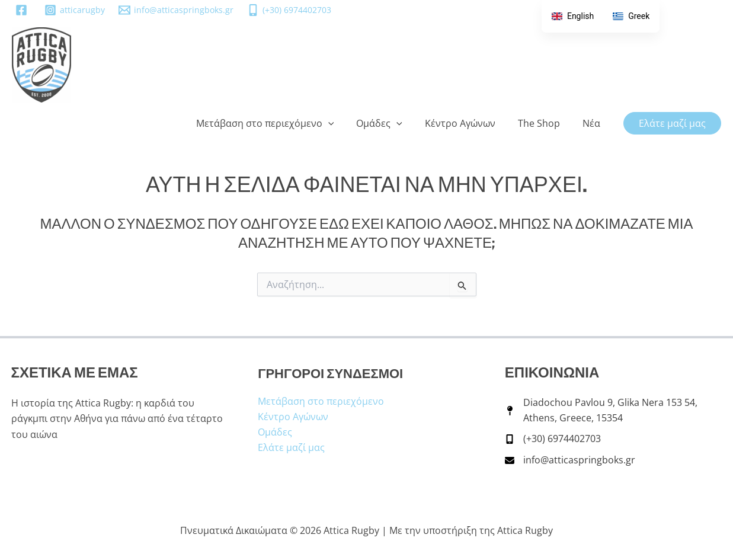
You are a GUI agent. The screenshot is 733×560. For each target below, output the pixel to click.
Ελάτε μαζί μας (291, 447)
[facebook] (23, 10)
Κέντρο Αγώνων (469, 123)
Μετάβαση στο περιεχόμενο (281, 123)
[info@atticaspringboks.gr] (176, 10)
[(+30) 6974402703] (289, 10)
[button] (344, 123)
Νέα (593, 123)
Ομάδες (392, 123)
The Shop (544, 123)
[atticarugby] (74, 10)
